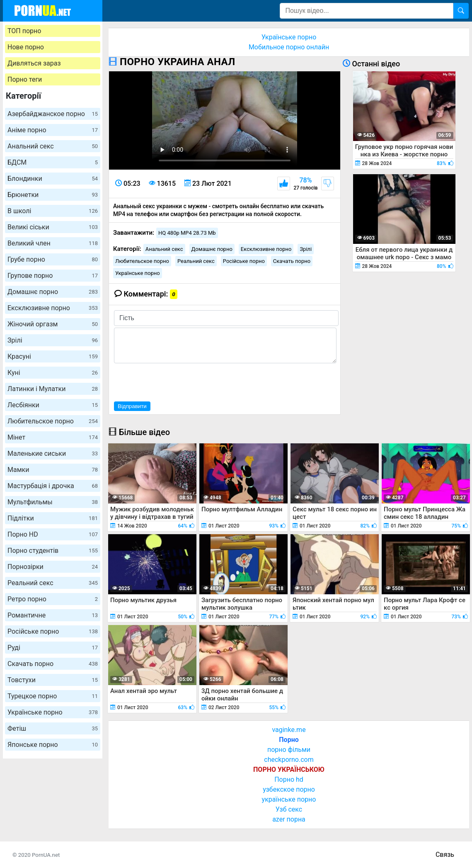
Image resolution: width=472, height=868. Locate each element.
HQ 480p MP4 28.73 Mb (187, 233)
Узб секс (289, 809)
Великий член (53, 243)
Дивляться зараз (34, 63)
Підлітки (53, 518)
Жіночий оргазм (53, 324)
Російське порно (53, 631)
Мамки (53, 470)
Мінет (53, 437)
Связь (445, 855)
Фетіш (53, 728)
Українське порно (53, 712)
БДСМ (53, 162)
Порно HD (53, 534)
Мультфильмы (53, 502)
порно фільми (289, 750)
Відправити (132, 406)
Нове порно (26, 47)
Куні (53, 373)
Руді (53, 648)
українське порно (289, 799)
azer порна (289, 819)
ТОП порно (24, 31)
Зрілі (53, 340)
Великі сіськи (53, 227)
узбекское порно (289, 789)
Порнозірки (53, 567)
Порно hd (289, 779)
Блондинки (53, 179)
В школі (53, 211)
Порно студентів (53, 551)
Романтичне (53, 615)
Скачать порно (53, 664)
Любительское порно (53, 421)
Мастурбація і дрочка (53, 486)
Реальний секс (53, 583)
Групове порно (53, 276)
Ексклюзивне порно (53, 308)
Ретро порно (53, 599)
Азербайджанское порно (53, 114)
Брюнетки (53, 195)
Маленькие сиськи (53, 453)
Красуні (53, 356)
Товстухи (53, 680)
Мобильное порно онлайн (289, 47)
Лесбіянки (53, 405)
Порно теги (25, 79)
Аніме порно (53, 130)
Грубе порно (53, 259)
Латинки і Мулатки (53, 389)
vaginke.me (289, 730)
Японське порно (53, 745)
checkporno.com (289, 760)
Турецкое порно (53, 696)
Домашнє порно (53, 292)
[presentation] (177, 381)
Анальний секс (53, 146)
